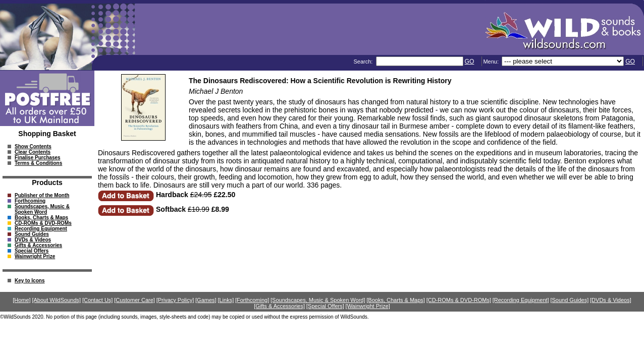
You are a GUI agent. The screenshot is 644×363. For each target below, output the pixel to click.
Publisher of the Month (42, 195)
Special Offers (32, 251)
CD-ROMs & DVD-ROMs (43, 223)
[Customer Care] (135, 300)
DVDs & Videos (33, 240)
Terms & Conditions (38, 163)
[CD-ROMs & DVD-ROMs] (459, 300)
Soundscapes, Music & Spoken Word (42, 209)
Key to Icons (30, 281)
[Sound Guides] (569, 300)
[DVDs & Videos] (611, 300)
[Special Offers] (325, 306)
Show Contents (33, 146)
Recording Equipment (41, 229)
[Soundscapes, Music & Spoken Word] (318, 300)
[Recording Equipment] (521, 300)
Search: (364, 62)
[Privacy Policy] (175, 300)
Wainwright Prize (35, 256)
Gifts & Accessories (38, 245)
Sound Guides (32, 234)
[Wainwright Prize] (368, 306)
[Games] (206, 300)
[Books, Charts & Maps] (396, 300)
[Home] (21, 300)
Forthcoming (30, 201)
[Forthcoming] (252, 300)
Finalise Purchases (38, 158)
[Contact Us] (98, 300)
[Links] (226, 300)
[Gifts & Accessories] (279, 306)
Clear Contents (33, 152)
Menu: (492, 62)
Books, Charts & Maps (41, 218)
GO (470, 62)
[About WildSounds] (56, 300)
